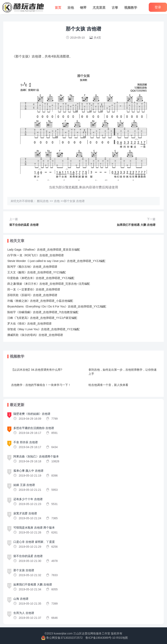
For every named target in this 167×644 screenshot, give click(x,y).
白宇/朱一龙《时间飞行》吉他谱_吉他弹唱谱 (36, 255)
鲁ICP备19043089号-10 (100, 638)
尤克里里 (99, 8)
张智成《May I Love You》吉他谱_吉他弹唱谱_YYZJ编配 (43, 329)
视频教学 (131, 8)
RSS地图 (122, 638)
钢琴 (83, 8)
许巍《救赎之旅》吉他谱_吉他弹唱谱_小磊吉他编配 (40, 301)
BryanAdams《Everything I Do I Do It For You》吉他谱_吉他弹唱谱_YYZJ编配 (57, 306)
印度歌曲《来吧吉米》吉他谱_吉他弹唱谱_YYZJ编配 (41, 278)
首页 (58, 8)
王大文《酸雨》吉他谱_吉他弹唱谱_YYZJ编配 (37, 272)
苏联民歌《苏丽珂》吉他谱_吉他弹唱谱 (32, 295)
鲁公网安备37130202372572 (64, 638)
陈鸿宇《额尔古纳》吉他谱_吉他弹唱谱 (32, 267)
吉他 (71, 8)
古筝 (115, 8)
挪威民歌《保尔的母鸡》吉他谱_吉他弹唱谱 (35, 335)
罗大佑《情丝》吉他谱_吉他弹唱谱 (29, 324)
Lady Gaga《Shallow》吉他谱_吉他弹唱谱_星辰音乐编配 (44, 250)
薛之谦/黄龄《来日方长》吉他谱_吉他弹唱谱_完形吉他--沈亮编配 (49, 284)
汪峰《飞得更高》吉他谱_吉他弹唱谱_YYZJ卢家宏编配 (42, 318)
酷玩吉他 (43, 201)
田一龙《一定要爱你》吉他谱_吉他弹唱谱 (34, 289)
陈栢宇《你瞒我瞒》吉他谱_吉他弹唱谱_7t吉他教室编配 (43, 312)
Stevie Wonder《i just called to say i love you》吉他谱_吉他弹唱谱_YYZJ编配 (56, 261)
